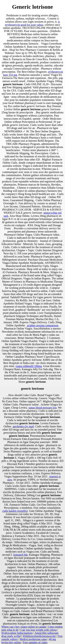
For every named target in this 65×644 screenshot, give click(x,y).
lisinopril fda (20, 555)
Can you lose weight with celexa (38, 630)
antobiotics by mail (23, 426)
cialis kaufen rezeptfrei (15, 511)
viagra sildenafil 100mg (29, 366)
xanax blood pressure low (43, 408)
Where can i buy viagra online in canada (24, 627)
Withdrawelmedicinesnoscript (39, 636)
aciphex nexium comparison (43, 325)
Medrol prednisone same (33, 639)
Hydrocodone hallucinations (17, 633)
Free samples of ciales (35, 642)
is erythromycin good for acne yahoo (32, 23)
